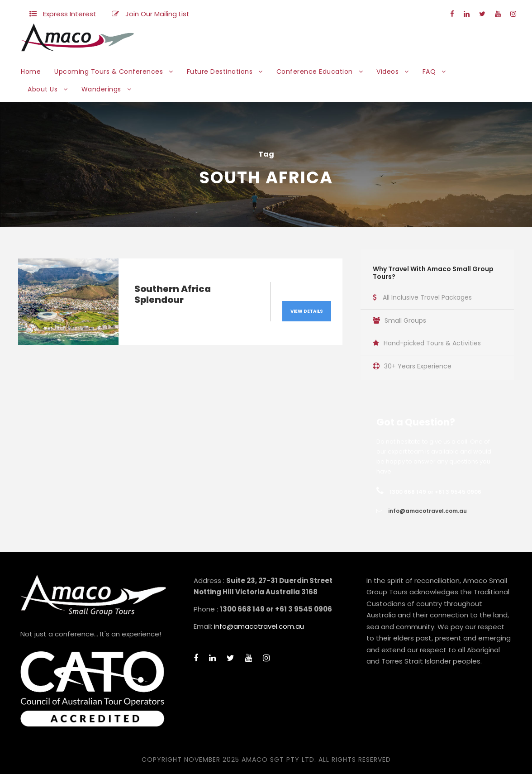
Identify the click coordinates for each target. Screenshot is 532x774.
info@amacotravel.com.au (427, 511)
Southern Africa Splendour (173, 294)
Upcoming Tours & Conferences (109, 72)
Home (31, 72)
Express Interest (70, 14)
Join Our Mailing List (157, 14)
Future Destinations (220, 72)
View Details (307, 311)
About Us (43, 89)
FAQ (429, 72)
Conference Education (315, 72)
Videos (387, 72)
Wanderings (101, 89)
